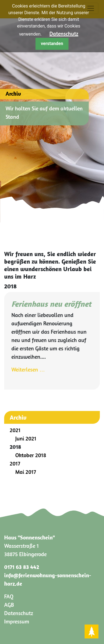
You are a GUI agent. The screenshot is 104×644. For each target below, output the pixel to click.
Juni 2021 (26, 438)
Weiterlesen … (28, 369)
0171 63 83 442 (22, 567)
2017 (15, 463)
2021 (15, 430)
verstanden (52, 44)
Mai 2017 (26, 472)
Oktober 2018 (31, 455)
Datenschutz (64, 34)
